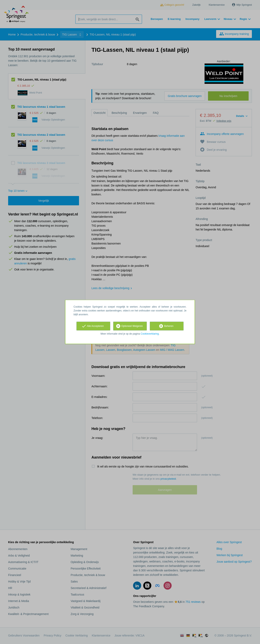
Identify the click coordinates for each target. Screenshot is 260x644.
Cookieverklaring (150, 334)
